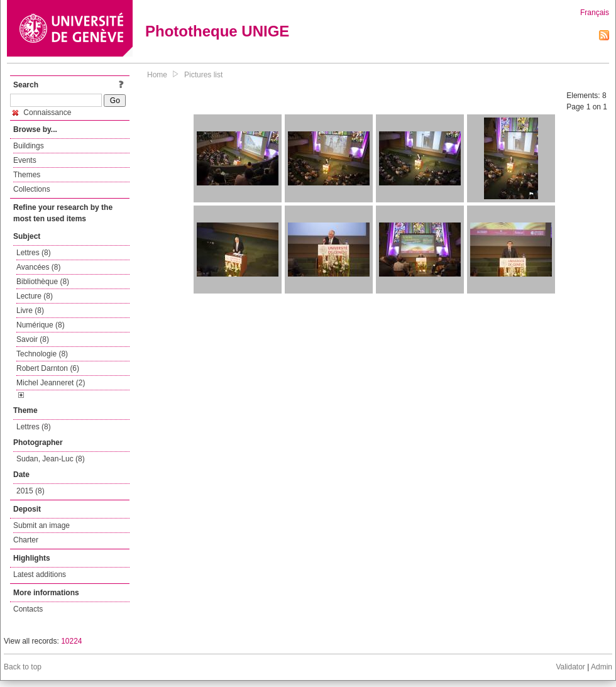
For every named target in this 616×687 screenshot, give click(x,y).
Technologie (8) (42, 354)
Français (595, 13)
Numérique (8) (41, 325)
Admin (602, 667)
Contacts (28, 609)
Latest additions (40, 574)
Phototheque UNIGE (217, 31)
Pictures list (203, 75)
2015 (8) (30, 491)
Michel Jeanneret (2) (51, 383)
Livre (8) (30, 311)
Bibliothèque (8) (43, 282)
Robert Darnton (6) (48, 368)
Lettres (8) (34, 253)
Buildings (29, 146)
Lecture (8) (35, 296)
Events (25, 160)
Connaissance (42, 113)
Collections (32, 189)
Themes (27, 175)
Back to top (23, 667)
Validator (570, 667)
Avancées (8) (38, 267)
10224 (71, 641)
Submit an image (41, 525)
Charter (26, 540)
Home (157, 75)
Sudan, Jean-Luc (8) (51, 459)
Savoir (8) (33, 339)
